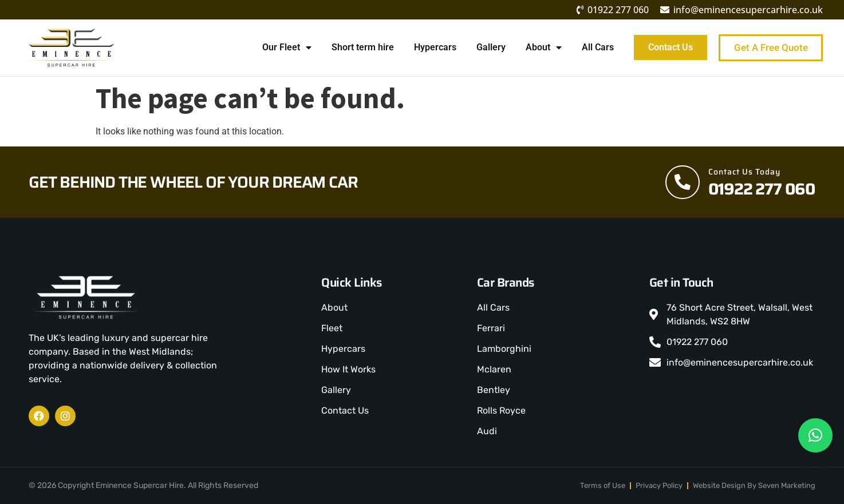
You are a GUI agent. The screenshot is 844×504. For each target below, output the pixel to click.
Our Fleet (286, 47)
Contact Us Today (744, 172)
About (543, 47)
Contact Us (670, 47)
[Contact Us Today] (683, 182)
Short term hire (362, 47)
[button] (815, 435)
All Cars (597, 47)
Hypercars (435, 47)
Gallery (490, 47)
